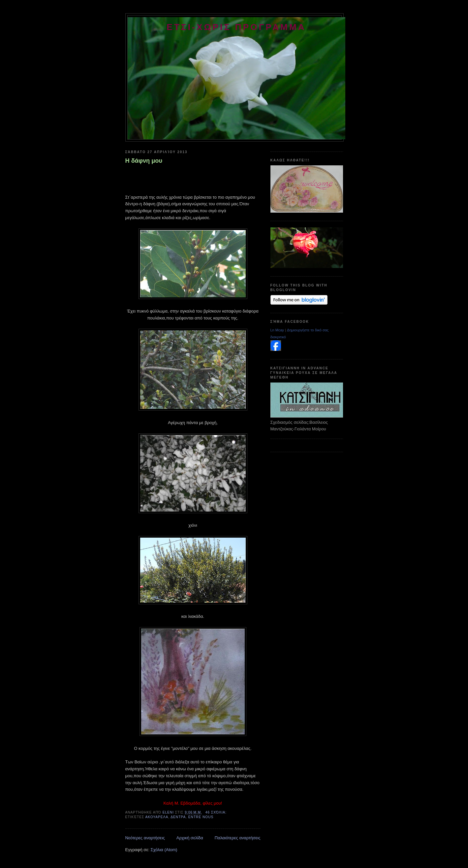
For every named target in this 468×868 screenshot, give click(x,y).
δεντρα (178, 817)
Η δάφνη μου (144, 161)
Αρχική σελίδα (190, 838)
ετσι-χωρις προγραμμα (236, 27)
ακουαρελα (157, 817)
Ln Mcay (277, 330)
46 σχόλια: (217, 812)
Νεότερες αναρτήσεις (145, 838)
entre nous (201, 817)
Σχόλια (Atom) (164, 850)
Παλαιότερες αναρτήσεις (238, 838)
